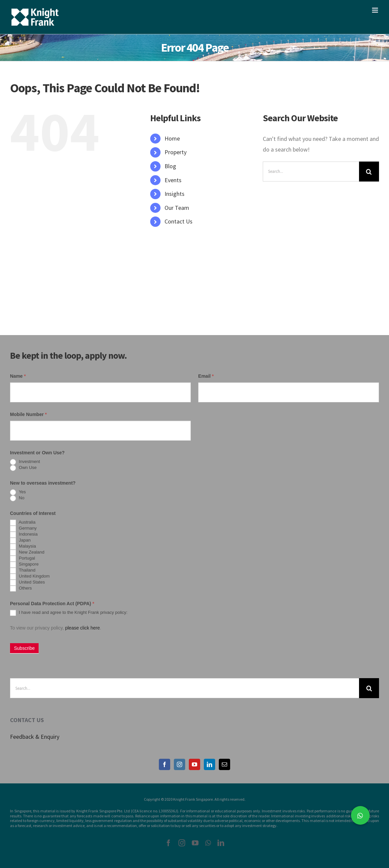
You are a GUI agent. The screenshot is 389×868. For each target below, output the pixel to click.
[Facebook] (165, 764)
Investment (25, 462)
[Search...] (311, 172)
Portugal (22, 559)
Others (21, 589)
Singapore (24, 565)
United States (27, 583)
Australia (23, 523)
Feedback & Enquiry (35, 737)
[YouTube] (195, 764)
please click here (82, 628)
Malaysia (23, 547)
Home (172, 138)
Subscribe (24, 648)
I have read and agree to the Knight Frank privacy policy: (69, 613)
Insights (175, 194)
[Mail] (224, 764)
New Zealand (27, 553)
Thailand (23, 571)
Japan (20, 541)
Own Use (23, 468)
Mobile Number (28, 414)
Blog (170, 166)
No (17, 498)
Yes (18, 492)
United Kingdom (30, 577)
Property (176, 152)
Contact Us (179, 221)
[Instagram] (180, 764)
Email (206, 376)
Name (18, 376)
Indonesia (24, 535)
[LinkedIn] (209, 764)
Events (173, 180)
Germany (23, 529)
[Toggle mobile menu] (376, 10)
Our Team (177, 208)
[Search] (369, 172)
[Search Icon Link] (154, 235)
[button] (360, 815)
